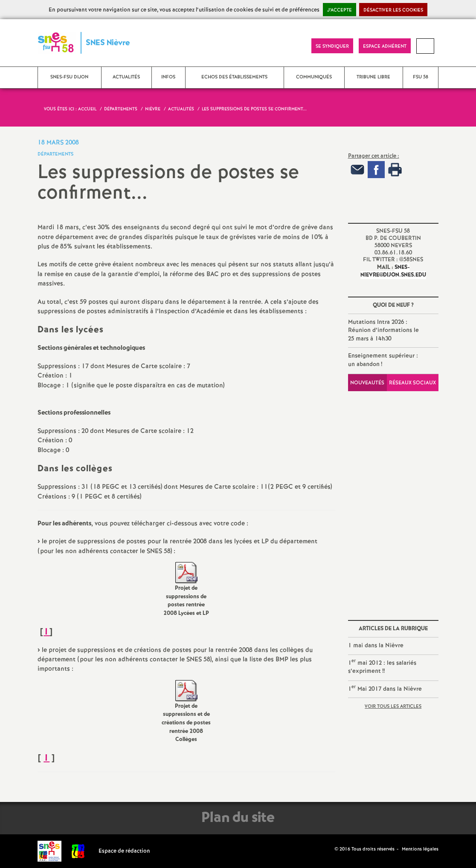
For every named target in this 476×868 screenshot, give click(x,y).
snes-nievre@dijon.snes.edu (393, 271)
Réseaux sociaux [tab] (412, 383)
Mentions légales (420, 849)
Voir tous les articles (393, 707)
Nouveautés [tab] (367, 383)
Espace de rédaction (124, 851)
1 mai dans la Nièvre (376, 646)
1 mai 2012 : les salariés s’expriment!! (382, 666)
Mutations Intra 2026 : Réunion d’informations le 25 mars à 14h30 (383, 330)
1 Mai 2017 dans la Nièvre (385, 688)
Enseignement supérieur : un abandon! (383, 360)
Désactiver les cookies (393, 10)
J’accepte (340, 10)
